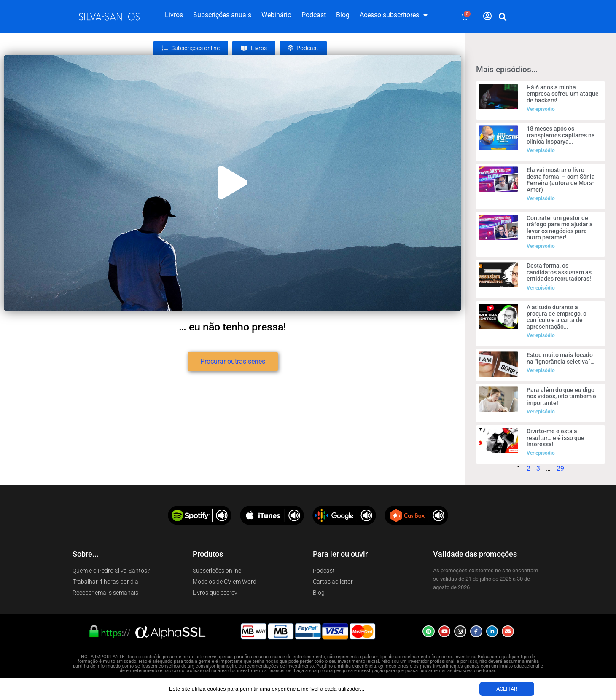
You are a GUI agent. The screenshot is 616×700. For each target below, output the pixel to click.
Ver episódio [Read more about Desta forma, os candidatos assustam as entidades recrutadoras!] (541, 288)
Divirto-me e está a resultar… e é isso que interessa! (555, 438)
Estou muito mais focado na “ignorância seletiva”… (561, 358)
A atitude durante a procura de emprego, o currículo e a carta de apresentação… (557, 317)
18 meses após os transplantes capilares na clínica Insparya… (561, 135)
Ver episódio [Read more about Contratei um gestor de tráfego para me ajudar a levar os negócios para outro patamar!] (541, 246)
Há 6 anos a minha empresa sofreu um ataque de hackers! (563, 94)
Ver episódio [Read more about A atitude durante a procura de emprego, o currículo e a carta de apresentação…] (541, 335)
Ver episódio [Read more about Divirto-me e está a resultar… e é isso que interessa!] (541, 453)
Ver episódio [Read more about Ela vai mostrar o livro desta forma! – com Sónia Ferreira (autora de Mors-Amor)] (541, 198)
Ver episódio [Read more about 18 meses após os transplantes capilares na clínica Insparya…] (541, 150)
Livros (174, 15)
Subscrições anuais (222, 15)
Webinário (276, 15)
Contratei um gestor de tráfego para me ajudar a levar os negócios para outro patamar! (560, 228)
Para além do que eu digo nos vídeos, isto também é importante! (561, 396)
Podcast (314, 15)
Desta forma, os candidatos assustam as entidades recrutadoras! (559, 272)
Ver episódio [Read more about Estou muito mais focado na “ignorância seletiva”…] (541, 370)
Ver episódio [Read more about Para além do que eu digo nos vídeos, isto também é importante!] (541, 412)
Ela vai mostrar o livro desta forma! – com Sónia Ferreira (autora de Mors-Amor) (561, 180)
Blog (343, 15)
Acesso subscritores (394, 15)
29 (560, 468)
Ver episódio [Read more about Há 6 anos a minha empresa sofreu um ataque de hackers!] (541, 109)
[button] (503, 17)
